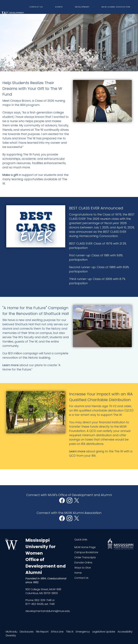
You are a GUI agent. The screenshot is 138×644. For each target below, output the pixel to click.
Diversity (11, 635)
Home (78, 573)
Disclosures (27, 632)
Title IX (70, 632)
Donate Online (83, 563)
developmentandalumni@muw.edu (48, 611)
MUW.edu (12, 632)
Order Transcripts (85, 557)
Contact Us (36, 7)
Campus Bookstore (86, 552)
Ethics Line (57, 632)
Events (59, 7)
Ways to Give (83, 568)
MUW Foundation (39, 21)
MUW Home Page (85, 547)
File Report (42, 632)
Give (132, 21)
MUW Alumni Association (116, 7)
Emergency (83, 632)
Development (82, 7)
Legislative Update (104, 632)
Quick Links (81, 540)
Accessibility (125, 632)
